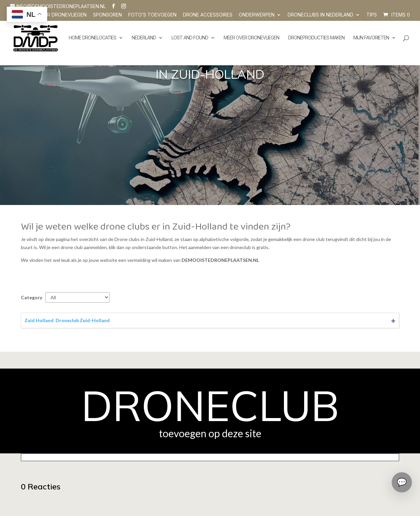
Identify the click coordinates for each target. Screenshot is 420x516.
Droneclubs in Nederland (320, 15)
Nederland (144, 38)
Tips (372, 15)
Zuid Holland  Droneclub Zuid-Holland (67, 320)
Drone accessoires (208, 15)
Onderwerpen (257, 15)
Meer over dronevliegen (251, 38)
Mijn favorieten (371, 38)
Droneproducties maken (316, 38)
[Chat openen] (402, 482)
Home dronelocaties (92, 38)
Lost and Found (190, 38)
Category (31, 297)
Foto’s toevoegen (152, 15)
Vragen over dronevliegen (52, 15)
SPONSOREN (107, 15)
